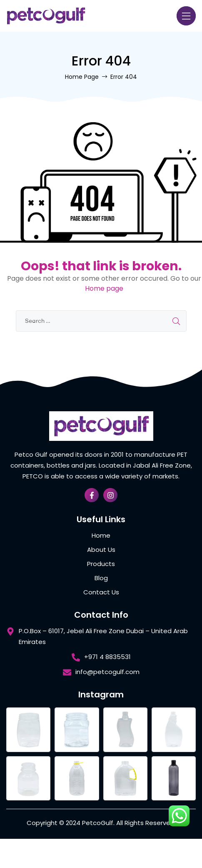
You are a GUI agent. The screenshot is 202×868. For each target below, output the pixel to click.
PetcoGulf (98, 823)
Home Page (82, 77)
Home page (104, 288)
